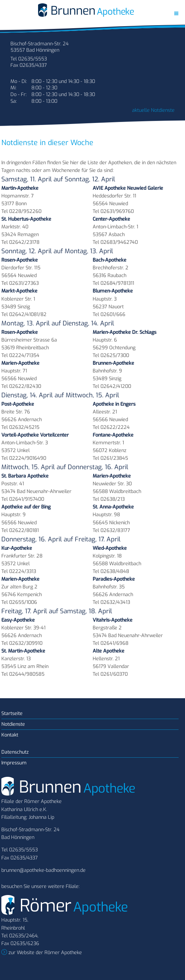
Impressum (14, 763)
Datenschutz (15, 752)
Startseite (12, 714)
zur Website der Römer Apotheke (44, 953)
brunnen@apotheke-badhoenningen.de (43, 870)
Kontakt (10, 735)
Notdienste (13, 724)
